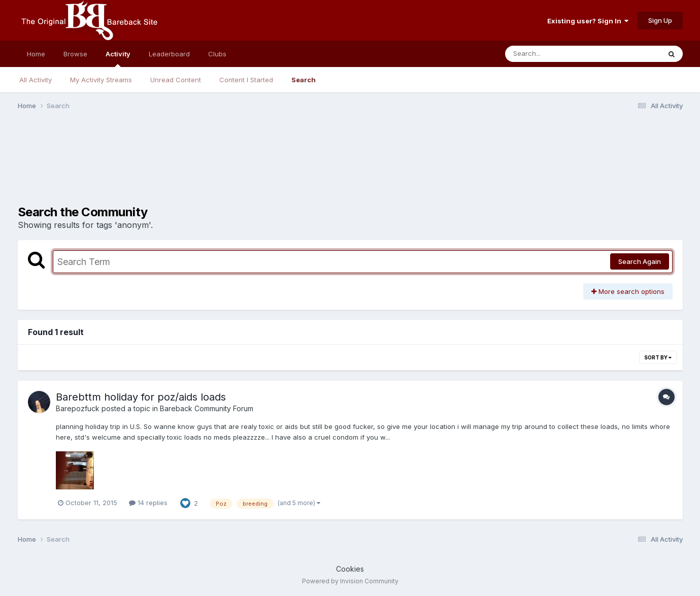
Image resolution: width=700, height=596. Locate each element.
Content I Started (246, 80)
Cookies (350, 569)
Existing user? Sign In (588, 21)
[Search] (555, 54)
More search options (628, 291)
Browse (75, 54)
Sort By (658, 357)
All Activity (36, 80)
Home (36, 54)
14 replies (148, 503)
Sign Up (660, 20)
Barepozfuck (78, 408)
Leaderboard (169, 54)
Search (304, 80)
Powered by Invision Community (350, 581)
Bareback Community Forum (207, 408)
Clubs (217, 54)
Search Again (640, 261)
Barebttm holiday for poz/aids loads (141, 397)
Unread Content (176, 80)
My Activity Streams (101, 80)
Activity (118, 58)
